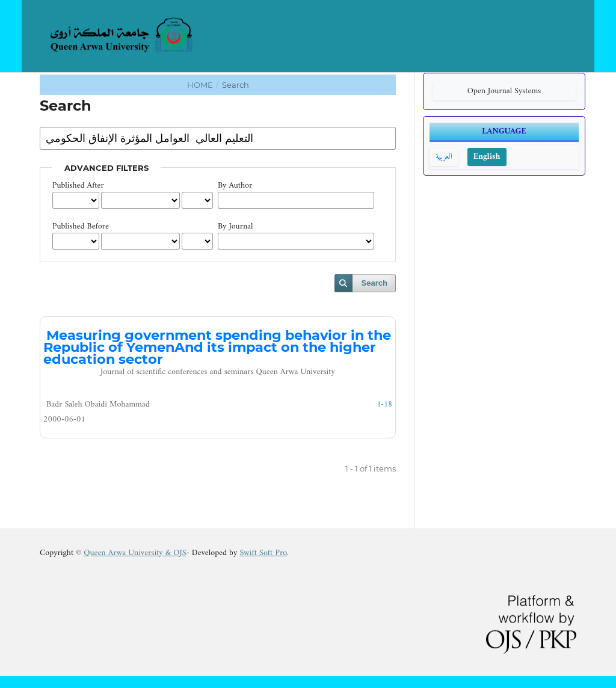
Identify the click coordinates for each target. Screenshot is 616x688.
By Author (235, 186)
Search (374, 283)
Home (201, 85)
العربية (444, 157)
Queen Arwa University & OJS (135, 553)
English (487, 157)
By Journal (236, 227)
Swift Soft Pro (263, 553)
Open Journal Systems (504, 91)
